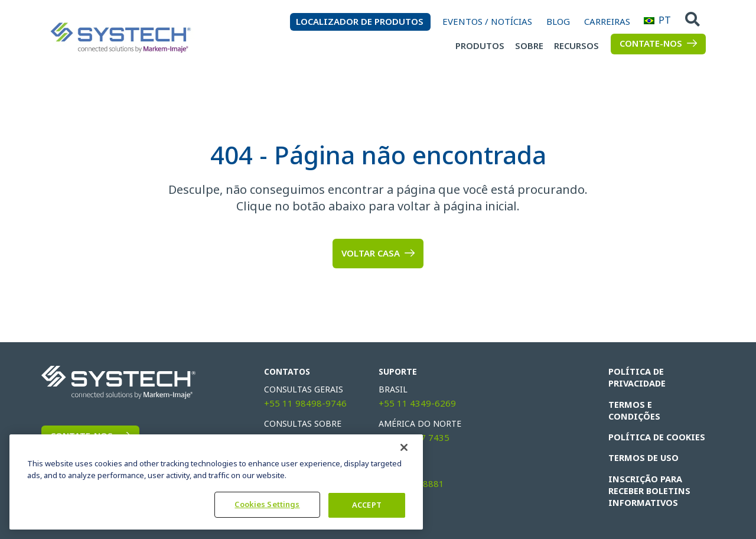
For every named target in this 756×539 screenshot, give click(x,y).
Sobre (529, 46)
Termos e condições (655, 404)
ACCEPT (367, 505)
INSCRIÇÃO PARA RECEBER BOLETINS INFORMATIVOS (649, 478)
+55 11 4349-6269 (417, 404)
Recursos (576, 46)
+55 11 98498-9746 (305, 404)
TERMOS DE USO (642, 446)
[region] (216, 482)
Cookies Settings (267, 504)
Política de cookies (656, 425)
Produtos (480, 46)
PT (649, 20)
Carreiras (607, 22)
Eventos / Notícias (487, 22)
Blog (558, 22)
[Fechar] (404, 447)
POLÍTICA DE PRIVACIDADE (637, 378)
